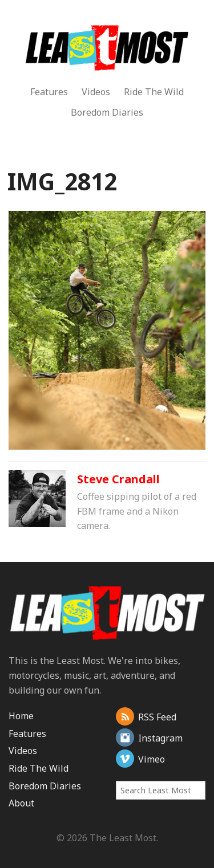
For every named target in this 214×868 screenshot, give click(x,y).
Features (49, 92)
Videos (96, 92)
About (21, 803)
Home (21, 716)
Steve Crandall (118, 479)
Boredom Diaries (107, 112)
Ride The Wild (154, 92)
